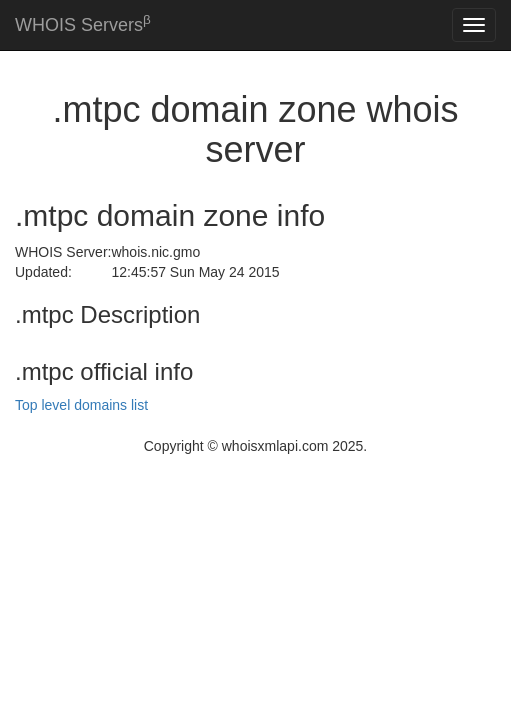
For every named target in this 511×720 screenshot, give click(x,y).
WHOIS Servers (83, 23)
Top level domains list (81, 405)
